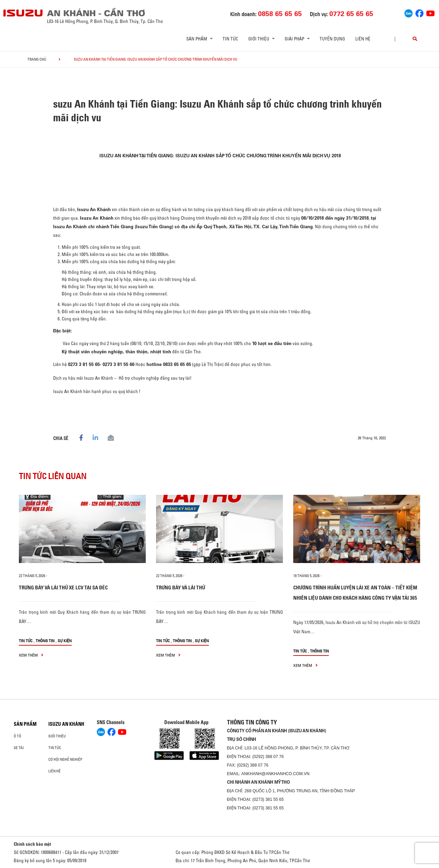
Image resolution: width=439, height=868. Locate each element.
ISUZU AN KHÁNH (66, 724)
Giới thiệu (57, 736)
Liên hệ (363, 39)
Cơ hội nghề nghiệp (65, 759)
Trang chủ (37, 59)
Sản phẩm (25, 724)
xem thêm (31, 655)
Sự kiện (65, 641)
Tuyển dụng (332, 39)
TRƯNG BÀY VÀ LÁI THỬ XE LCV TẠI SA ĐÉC (63, 588)
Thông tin (45, 641)
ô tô (17, 736)
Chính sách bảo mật (32, 844)
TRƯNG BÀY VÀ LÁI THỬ (181, 588)
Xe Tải (19, 748)
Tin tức (230, 39)
